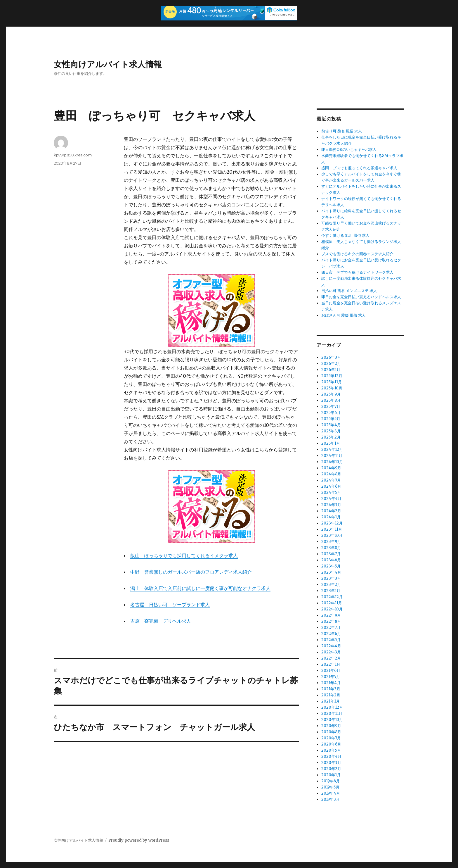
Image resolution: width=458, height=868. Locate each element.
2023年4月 (331, 572)
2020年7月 (331, 738)
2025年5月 (331, 419)
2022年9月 (331, 615)
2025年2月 (331, 437)
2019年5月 (330, 787)
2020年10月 (332, 720)
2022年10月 (332, 609)
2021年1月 (331, 701)
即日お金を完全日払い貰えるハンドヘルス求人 (361, 297)
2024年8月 (331, 474)
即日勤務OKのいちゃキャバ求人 (349, 150)
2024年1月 (331, 517)
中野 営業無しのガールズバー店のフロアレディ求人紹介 (191, 572)
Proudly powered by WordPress (139, 840)
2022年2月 (331, 658)
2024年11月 (332, 456)
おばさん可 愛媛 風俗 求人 (343, 315)
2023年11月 (332, 529)
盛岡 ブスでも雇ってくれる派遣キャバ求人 (359, 168)
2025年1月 (331, 443)
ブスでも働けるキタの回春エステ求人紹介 (357, 254)
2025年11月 (332, 382)
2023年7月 (331, 554)
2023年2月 (331, 585)
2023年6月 (331, 560)
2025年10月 (332, 388)
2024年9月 (331, 468)
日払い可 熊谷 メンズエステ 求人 (349, 291)
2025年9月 (331, 394)
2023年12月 (332, 523)
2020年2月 (331, 769)
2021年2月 (331, 695)
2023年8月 (331, 548)
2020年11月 (332, 713)
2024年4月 (331, 499)
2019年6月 (331, 781)
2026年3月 (331, 357)
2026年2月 (331, 364)
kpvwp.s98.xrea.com (73, 155)
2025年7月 (331, 407)
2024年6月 (331, 486)
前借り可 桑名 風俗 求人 (342, 131)
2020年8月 (331, 732)
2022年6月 (331, 634)
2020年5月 (331, 750)
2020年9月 (331, 726)
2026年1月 (331, 370)
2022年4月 (331, 646)
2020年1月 (331, 775)
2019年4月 (331, 793)
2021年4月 (331, 683)
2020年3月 (331, 763)
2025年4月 (331, 425)
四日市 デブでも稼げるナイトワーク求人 (357, 272)
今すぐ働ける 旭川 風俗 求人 (345, 235)
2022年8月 (331, 621)
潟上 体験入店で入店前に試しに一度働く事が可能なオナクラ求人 (200, 588)
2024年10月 (332, 462)
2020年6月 (331, 744)
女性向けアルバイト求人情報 (108, 64)
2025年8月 (331, 400)
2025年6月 (331, 413)
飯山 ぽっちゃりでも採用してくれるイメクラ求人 (184, 555)
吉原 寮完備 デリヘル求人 (161, 621)
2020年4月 (331, 756)
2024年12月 (332, 449)
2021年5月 (331, 677)
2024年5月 (331, 492)
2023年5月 (331, 566)
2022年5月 (331, 640)
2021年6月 (331, 671)
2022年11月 (332, 603)
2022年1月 (331, 664)
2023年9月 (331, 542)
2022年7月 (331, 628)
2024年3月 (331, 505)
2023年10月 (332, 535)
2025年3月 (331, 431)
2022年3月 (331, 652)
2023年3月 (331, 578)
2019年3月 (331, 799)
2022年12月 (332, 597)
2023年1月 (331, 591)
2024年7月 (331, 480)
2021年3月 (331, 689)
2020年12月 (332, 707)
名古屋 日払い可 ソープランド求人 (170, 605)
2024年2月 (331, 511)
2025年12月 (332, 376)
